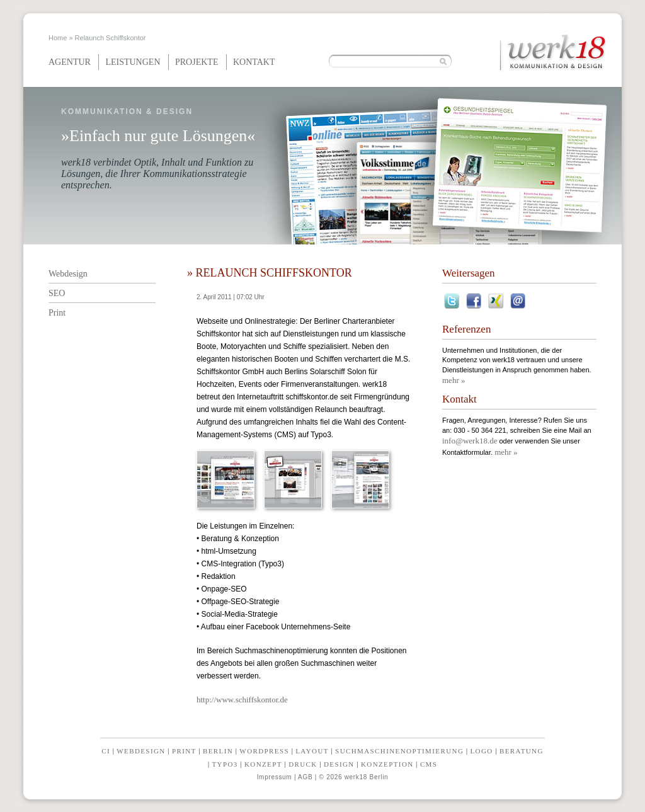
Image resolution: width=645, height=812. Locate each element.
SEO (57, 293)
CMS (429, 764)
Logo (482, 751)
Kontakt (254, 62)
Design (339, 764)
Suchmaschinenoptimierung (399, 751)
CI (106, 751)
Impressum (275, 777)
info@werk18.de (470, 441)
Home (58, 38)
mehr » (454, 380)
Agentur (70, 62)
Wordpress (264, 751)
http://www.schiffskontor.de (242, 700)
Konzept (263, 764)
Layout (312, 751)
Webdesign (68, 274)
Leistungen (133, 62)
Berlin (218, 751)
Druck (303, 764)
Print (57, 313)
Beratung (522, 751)
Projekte (197, 62)
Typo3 (225, 764)
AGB (305, 777)
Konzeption (387, 764)
